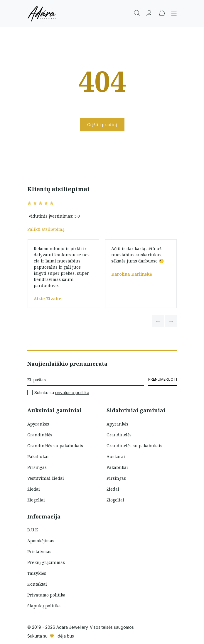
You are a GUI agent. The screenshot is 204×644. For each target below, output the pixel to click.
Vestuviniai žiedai (46, 478)
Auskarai (116, 456)
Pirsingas (37, 467)
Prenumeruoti (163, 379)
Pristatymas (39, 551)
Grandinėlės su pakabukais (55, 446)
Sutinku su (58, 393)
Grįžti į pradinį (102, 124)
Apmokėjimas (41, 541)
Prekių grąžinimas (46, 562)
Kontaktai (37, 584)
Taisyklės (37, 573)
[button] (158, 321)
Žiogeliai (36, 500)
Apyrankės (38, 424)
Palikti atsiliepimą (46, 229)
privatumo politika (72, 393)
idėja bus (65, 636)
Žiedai (34, 489)
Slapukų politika (44, 606)
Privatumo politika (46, 595)
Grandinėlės (40, 435)
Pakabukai (38, 456)
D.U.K (33, 530)
